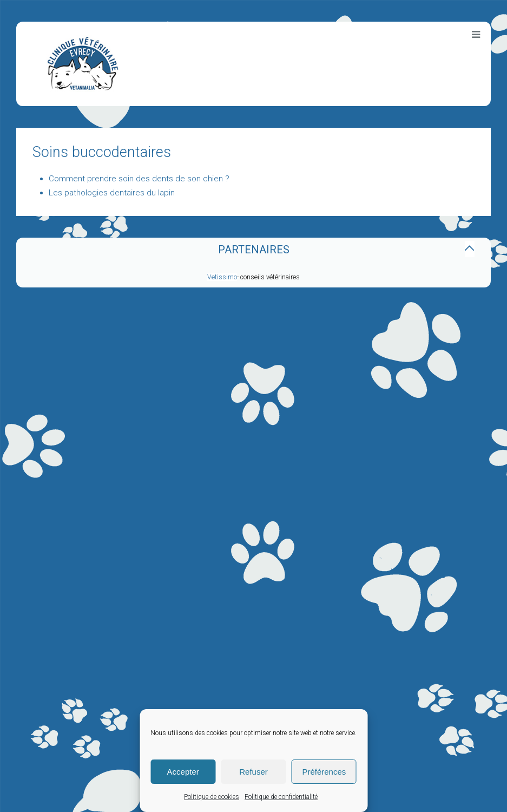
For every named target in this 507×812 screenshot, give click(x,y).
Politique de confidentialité (281, 797)
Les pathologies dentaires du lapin (112, 193)
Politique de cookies (212, 797)
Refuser (253, 772)
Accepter (183, 772)
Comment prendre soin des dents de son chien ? (139, 179)
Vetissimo (222, 277)
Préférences (324, 772)
